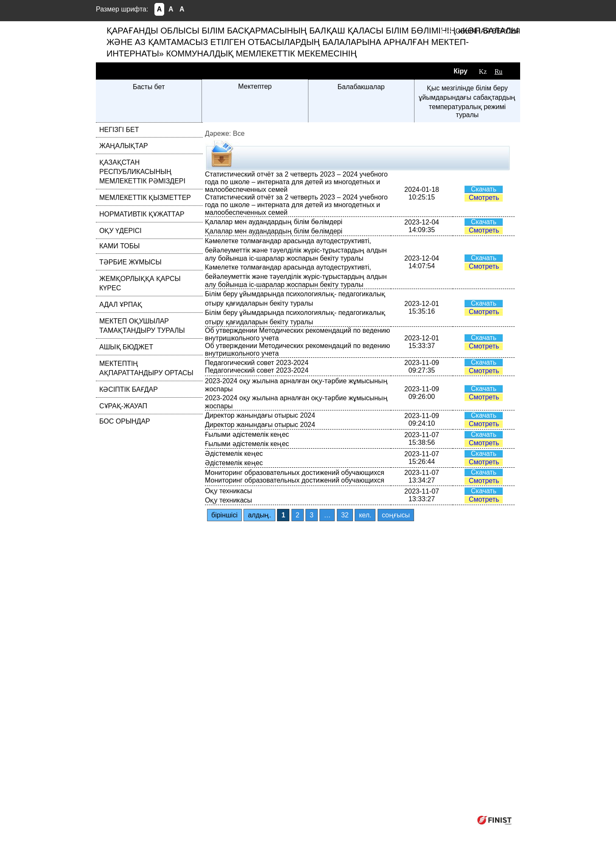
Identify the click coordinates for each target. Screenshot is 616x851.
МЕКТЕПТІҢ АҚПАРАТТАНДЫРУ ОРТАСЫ (146, 368)
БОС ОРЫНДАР (125, 421)
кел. (365, 515)
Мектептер (255, 86)
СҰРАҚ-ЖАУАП (123, 406)
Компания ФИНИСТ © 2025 (426, 820)
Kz (483, 72)
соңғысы (396, 515)
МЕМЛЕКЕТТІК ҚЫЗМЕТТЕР (145, 198)
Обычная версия (488, 31)
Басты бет (149, 87)
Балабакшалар (361, 87)
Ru (499, 72)
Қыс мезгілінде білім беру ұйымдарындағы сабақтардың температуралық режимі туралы (467, 101)
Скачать (484, 189)
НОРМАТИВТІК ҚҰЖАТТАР (142, 214)
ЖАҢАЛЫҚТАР (124, 146)
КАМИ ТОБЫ (119, 246)
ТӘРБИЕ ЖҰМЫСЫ (130, 262)
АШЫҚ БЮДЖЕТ (126, 347)
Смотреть (484, 198)
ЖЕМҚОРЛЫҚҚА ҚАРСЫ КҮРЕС (140, 283)
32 (345, 515)
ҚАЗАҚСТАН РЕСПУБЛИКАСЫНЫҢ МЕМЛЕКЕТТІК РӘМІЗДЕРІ (142, 172)
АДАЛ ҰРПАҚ (121, 305)
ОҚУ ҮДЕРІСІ (120, 231)
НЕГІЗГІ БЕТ (119, 130)
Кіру (461, 71)
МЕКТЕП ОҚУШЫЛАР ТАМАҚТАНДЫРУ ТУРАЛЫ (142, 326)
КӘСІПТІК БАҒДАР (129, 389)
